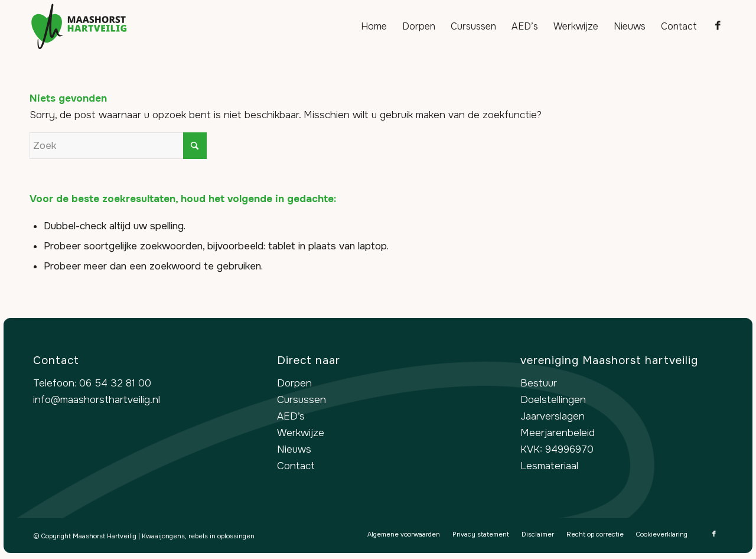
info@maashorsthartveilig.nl (97, 400)
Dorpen (294, 383)
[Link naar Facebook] (718, 26)
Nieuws (294, 449)
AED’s (291, 416)
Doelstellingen (553, 400)
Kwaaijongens (163, 536)
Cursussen (302, 400)
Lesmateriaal (549, 466)
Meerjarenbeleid (558, 433)
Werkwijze (301, 433)
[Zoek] (118, 146)
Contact (296, 466)
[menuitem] (374, 27)
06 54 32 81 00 (115, 383)
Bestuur (539, 383)
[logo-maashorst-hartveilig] (79, 27)
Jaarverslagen (553, 416)
